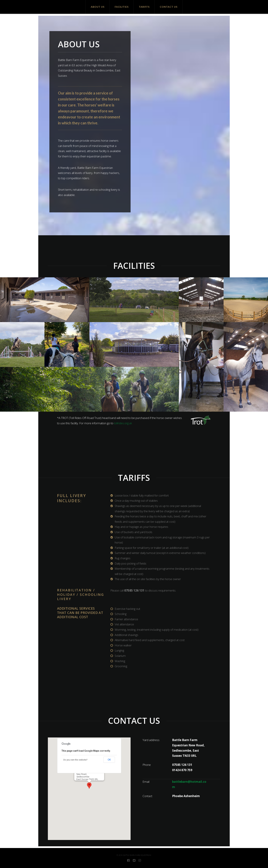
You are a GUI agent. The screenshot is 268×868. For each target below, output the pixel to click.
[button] (89, 786)
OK (109, 760)
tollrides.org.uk (123, 423)
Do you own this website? (75, 760)
